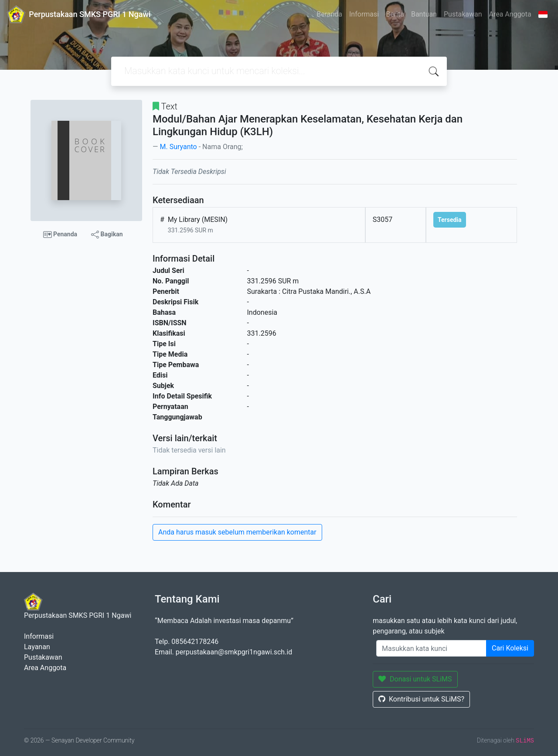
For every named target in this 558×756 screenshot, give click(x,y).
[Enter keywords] (431, 648)
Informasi (364, 14)
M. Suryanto (178, 147)
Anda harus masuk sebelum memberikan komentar (237, 532)
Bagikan (107, 235)
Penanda (60, 235)
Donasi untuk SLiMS (415, 679)
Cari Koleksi (510, 648)
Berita (395, 14)
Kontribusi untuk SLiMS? (421, 699)
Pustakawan (463, 14)
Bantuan (424, 14)
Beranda (329, 14)
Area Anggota (510, 14)
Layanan (37, 647)
